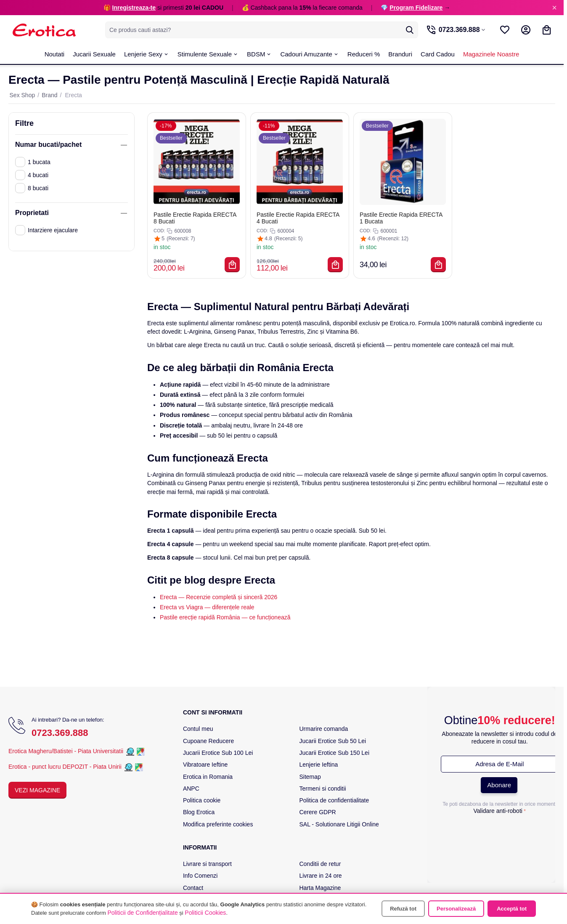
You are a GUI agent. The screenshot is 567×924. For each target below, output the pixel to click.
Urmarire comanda (323, 729)
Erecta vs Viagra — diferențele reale (207, 607)
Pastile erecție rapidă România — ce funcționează (225, 617)
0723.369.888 (60, 733)
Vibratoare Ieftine (205, 765)
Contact (193, 888)
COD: (159, 231)
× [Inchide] (554, 8)
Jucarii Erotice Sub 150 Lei (334, 753)
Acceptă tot (512, 909)
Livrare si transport (207, 864)
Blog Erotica (199, 812)
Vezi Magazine (37, 790)
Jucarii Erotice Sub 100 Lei (218, 753)
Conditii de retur (320, 864)
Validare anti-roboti (498, 811)
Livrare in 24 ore (320, 876)
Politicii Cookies (205, 913)
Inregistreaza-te (134, 8)
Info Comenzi (200, 876)
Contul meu (198, 729)
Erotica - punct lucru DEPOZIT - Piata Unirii (66, 767)
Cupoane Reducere (208, 741)
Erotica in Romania (208, 777)
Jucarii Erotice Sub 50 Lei (333, 741)
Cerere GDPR (317, 812)
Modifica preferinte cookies (218, 824)
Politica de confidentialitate (334, 800)
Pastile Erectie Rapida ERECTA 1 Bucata (401, 218)
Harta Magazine (320, 888)
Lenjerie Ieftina (318, 765)
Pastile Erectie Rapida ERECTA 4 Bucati (298, 218)
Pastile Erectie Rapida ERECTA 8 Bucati (195, 218)
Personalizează (456, 909)
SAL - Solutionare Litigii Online (339, 824)
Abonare (499, 785)
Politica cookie (202, 800)
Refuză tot (403, 909)
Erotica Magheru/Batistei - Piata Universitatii (66, 751)
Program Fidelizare (416, 8)
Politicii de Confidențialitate (142, 913)
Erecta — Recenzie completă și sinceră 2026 (219, 597)
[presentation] (500, 834)
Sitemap (310, 777)
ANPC (191, 789)
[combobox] (261, 30)
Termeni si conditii (322, 789)
